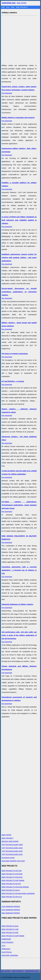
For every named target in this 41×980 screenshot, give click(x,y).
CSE (3, 7)
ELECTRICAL (7, 952)
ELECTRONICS (7, 942)
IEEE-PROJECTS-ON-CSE (12, 871)
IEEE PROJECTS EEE (10, 933)
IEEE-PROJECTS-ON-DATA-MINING (15, 887)
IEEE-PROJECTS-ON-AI (11, 890)
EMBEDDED (6, 939)
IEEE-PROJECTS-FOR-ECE (12, 877)
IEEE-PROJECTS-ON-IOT (11, 884)
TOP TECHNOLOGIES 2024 (12, 854)
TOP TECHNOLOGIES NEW (12, 845)
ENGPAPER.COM (32, 971)
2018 (23, 861)
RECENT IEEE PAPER (10, 841)
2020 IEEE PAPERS (9, 861)
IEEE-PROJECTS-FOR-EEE (12, 874)
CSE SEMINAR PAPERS (11, 906)
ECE (8, 7)
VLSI (3, 946)
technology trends (8, 858)
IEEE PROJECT (22, 7)
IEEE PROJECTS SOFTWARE (13, 880)
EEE (13, 7)
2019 (19, 861)
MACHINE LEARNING (10, 955)
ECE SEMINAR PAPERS (11, 910)
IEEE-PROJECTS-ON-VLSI (12, 897)
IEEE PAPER (22, 3)
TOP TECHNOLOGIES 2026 (12, 848)
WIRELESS (6, 949)
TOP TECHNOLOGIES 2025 (12, 851)
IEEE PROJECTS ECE (10, 926)
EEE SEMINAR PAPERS (11, 913)
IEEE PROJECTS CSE (10, 929)
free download (19, 90)
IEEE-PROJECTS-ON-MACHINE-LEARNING (18, 893)
